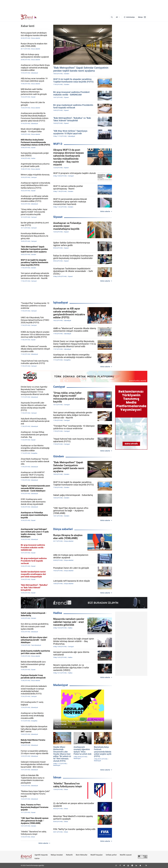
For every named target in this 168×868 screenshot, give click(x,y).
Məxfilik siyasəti (126, 855)
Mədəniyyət (61, 685)
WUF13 (58, 144)
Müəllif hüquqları (97, 855)
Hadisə (58, 613)
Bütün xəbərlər (105, 211)
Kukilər (37, 858)
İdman (57, 777)
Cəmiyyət (59, 387)
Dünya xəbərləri (63, 529)
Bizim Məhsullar (82, 855)
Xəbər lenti (28, 26)
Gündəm (59, 456)
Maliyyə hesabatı (57, 855)
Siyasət (58, 217)
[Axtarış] (112, 17)
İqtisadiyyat (61, 303)
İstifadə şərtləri (111, 855)
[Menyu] (142, 17)
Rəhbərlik (69, 855)
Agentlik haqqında (41, 855)
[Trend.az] (29, 17)
